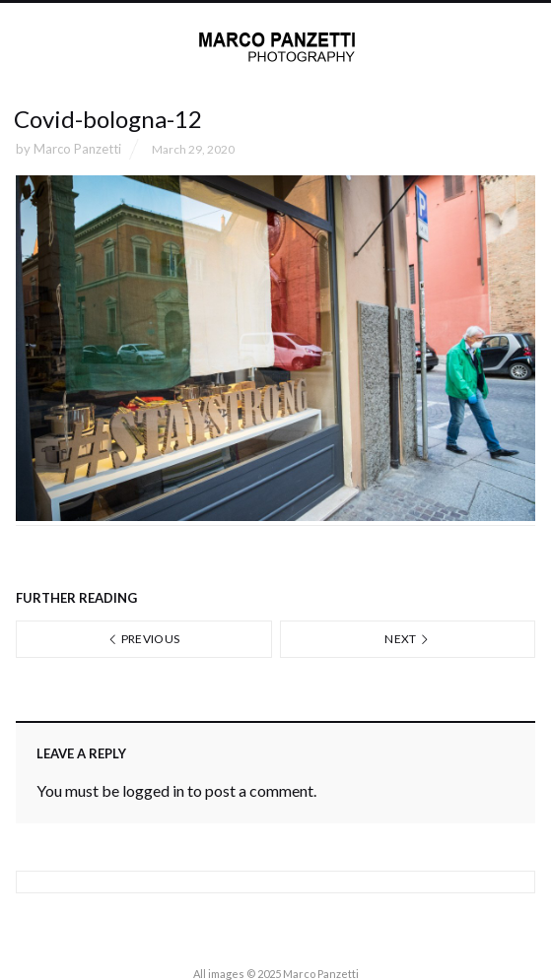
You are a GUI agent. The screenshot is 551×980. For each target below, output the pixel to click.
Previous (144, 639)
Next (407, 639)
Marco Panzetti (77, 149)
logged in (153, 790)
